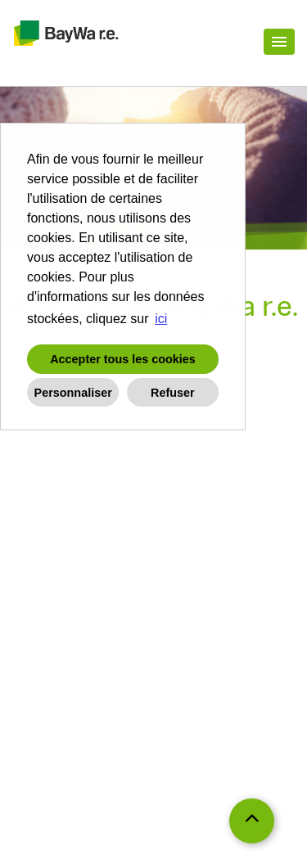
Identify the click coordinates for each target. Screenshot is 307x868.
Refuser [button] (173, 393)
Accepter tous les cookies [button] (123, 359)
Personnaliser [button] (73, 393)
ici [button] (161, 319)
